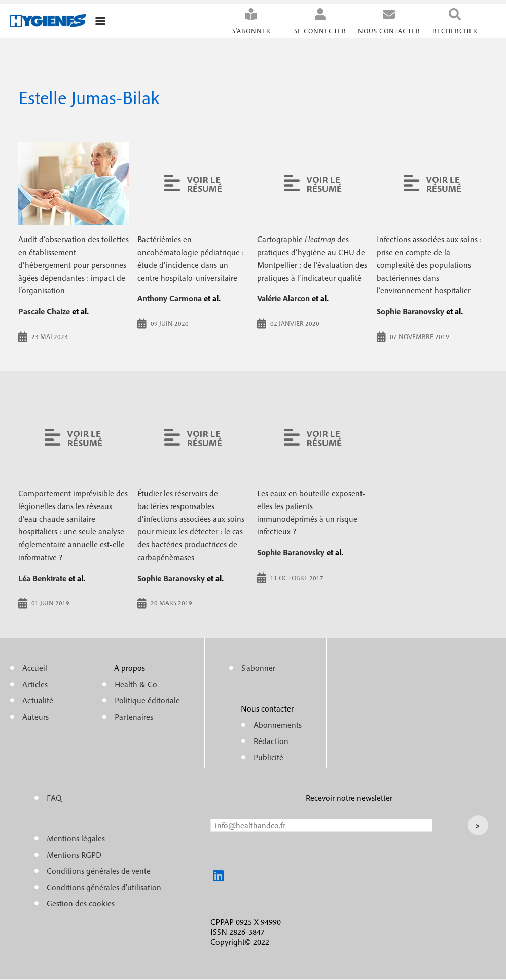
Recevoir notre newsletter (349, 798)
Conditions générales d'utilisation (104, 887)
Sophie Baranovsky (410, 311)
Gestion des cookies (81, 903)
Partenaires (134, 717)
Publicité (268, 757)
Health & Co (136, 684)
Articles (35, 684)
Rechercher (455, 31)
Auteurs (35, 717)
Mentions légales (76, 838)
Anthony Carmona (170, 298)
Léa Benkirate (42, 578)
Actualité (38, 700)
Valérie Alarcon (283, 298)
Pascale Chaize (44, 311)
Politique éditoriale (147, 700)
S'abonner (251, 31)
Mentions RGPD (74, 855)
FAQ (54, 798)
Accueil (35, 668)
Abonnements (278, 725)
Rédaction (271, 741)
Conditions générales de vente (99, 871)
